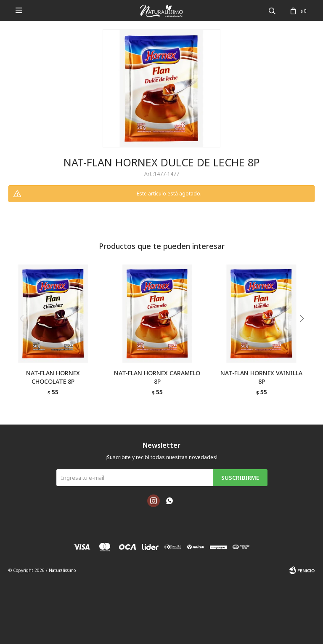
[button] (305, 336)
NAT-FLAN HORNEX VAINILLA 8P (261, 377)
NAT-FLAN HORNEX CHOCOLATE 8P (53, 377)
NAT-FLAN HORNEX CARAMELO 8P (157, 377)
